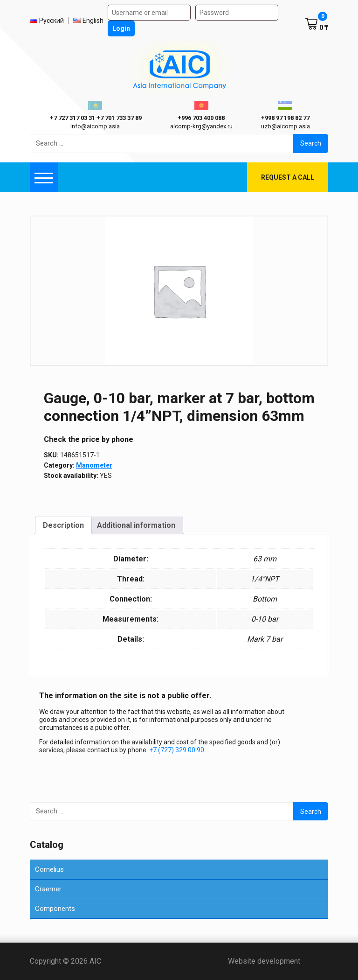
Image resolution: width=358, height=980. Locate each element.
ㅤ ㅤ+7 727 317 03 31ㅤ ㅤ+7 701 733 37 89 (95, 118)
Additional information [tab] (136, 525)
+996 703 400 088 (201, 118)
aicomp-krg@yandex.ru (201, 126)
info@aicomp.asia (95, 126)
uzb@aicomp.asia (286, 126)
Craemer (48, 889)
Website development (278, 961)
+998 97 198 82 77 (285, 118)
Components (55, 909)
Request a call (288, 177)
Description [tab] (63, 525)
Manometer (94, 465)
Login (121, 28)
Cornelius (49, 869)
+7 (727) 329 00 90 (177, 750)
